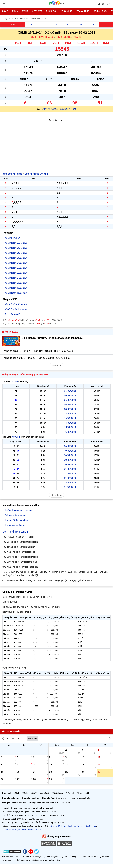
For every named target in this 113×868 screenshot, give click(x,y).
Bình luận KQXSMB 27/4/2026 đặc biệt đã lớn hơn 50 (53, 338)
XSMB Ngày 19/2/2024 (16, 288)
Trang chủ (6, 793)
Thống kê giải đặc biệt (16, 525)
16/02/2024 (70, 432)
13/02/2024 (70, 414)
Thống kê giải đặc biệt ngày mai (44, 803)
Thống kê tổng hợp (30, 798)
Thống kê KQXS (10, 332)
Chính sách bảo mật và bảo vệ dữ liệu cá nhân (21, 829)
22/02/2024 (70, 483)
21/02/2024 (70, 469)
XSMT (25, 11)
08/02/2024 (70, 409)
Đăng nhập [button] (105, 4)
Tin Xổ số (65, 803)
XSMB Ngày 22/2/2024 (16, 273)
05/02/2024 (70, 391)
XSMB (5, 11)
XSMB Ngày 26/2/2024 (16, 258)
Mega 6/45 (44, 793)
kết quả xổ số (14, 320)
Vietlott (37, 11)
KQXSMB (16, 437)
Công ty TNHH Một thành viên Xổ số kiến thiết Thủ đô (74, 826)
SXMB (15, 381)
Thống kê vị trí (84, 793)
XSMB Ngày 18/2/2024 (16, 293)
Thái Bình (79, 37)
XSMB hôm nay (12, 238)
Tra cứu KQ (83, 11)
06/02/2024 (70, 395)
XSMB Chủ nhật (46, 37)
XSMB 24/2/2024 (50, 109)
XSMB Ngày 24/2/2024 (16, 263)
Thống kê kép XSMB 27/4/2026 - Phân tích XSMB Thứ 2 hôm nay (36, 358)
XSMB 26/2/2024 (68, 109)
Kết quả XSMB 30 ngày (16, 304)
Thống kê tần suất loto (80, 798)
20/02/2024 (70, 455)
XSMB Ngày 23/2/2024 (16, 268)
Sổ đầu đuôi (100, 11)
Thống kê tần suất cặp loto (14, 803)
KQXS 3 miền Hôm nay (16, 309)
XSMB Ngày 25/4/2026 (16, 253)
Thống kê (67, 11)
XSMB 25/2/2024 (64, 37)
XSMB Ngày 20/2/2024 (16, 283)
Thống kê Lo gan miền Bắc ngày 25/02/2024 (25, 375)
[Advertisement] (56, 143)
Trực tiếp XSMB (12, 314)
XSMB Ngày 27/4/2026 (16, 243)
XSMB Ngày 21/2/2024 (16, 278)
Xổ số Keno (58, 793)
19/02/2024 (70, 451)
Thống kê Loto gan (10, 798)
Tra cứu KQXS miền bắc (16, 520)
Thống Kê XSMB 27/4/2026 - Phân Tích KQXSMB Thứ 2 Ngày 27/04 (38, 351)
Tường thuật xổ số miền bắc (18, 510)
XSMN (15, 11)
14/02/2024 (70, 423)
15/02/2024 (70, 427)
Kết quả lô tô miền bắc (16, 515)
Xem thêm (56, 366)
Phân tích (52, 11)
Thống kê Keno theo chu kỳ (54, 798)
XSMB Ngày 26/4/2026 (16, 248)
